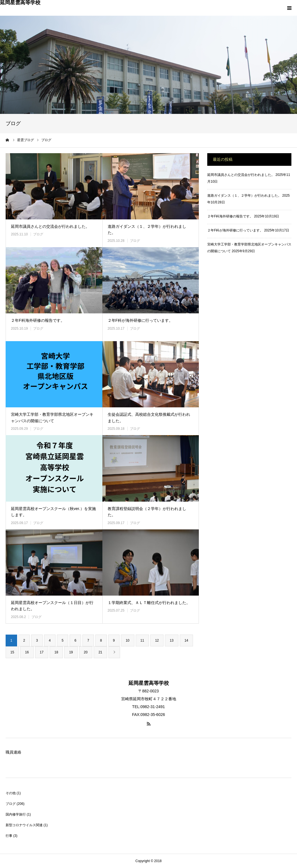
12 (157, 640)
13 (171, 640)
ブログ (38, 234)
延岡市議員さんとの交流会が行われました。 (50, 226)
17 (42, 652)
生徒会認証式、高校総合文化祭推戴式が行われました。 (149, 417)
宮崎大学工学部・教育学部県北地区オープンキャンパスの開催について (52, 417)
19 (71, 652)
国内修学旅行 (16, 814)
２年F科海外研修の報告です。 (38, 320)
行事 (9, 836)
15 (12, 652)
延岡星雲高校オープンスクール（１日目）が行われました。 (52, 606)
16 (27, 652)
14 (186, 640)
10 (127, 640)
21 (100, 652)
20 (86, 652)
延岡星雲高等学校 (20, 3)
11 (142, 640)
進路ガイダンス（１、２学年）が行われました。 (147, 229)
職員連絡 (13, 752)
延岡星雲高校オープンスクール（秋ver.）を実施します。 (53, 512)
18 (56, 652)
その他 (11, 793)
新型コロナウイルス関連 (24, 825)
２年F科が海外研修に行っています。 (140, 320)
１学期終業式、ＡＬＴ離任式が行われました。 (149, 603)
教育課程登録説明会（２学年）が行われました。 (147, 512)
